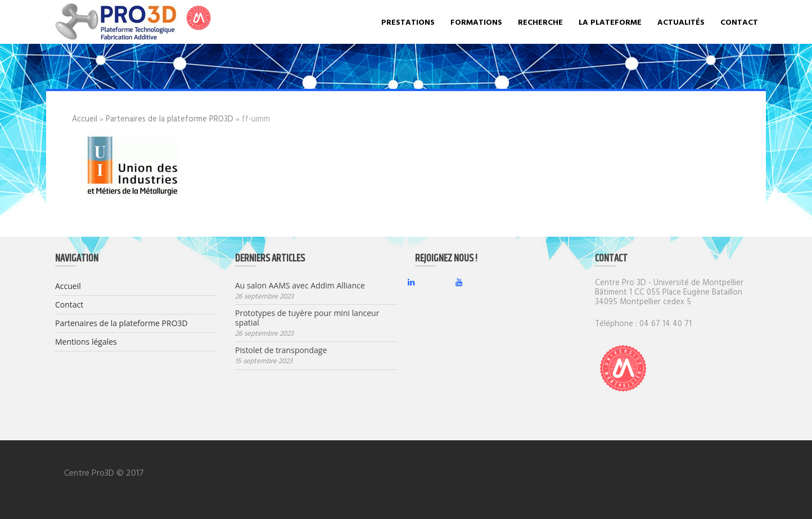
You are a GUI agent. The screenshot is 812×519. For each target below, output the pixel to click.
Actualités (681, 22)
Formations (476, 22)
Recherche (540, 22)
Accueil (85, 118)
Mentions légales (86, 342)
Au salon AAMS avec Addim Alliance (300, 286)
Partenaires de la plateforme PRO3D (170, 118)
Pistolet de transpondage (281, 351)
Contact (739, 22)
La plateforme (610, 22)
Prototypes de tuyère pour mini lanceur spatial (307, 318)
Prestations (408, 22)
